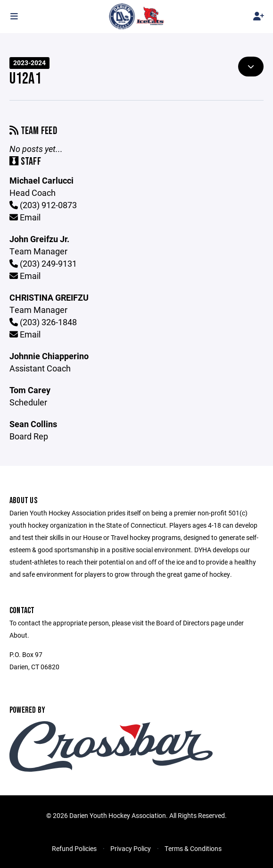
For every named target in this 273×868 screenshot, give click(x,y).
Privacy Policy (131, 848)
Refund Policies (74, 848)
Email (25, 217)
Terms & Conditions (193, 848)
